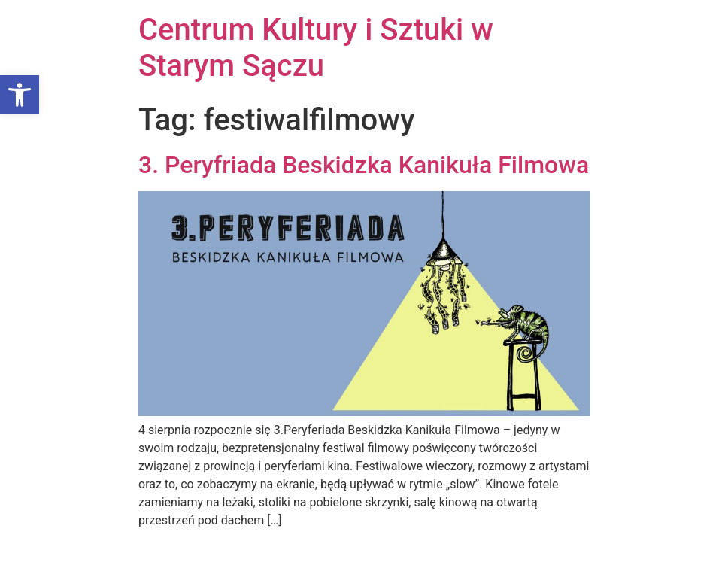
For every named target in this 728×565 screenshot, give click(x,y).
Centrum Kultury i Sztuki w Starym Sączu (316, 48)
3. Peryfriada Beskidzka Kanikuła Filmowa (364, 165)
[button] (20, 95)
